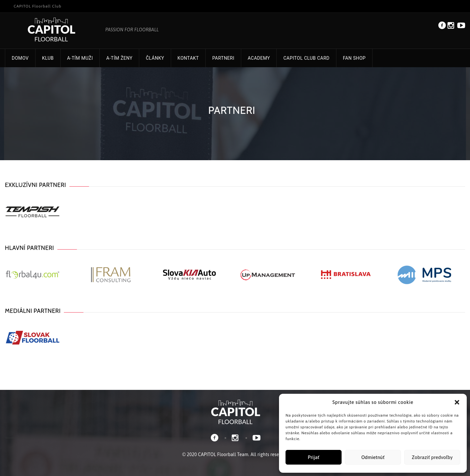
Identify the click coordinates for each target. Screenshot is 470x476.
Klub (48, 58)
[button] (457, 402)
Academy (259, 58)
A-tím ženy (119, 58)
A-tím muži (80, 58)
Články (155, 58)
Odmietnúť (373, 457)
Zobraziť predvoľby (432, 457)
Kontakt (188, 58)
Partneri (223, 58)
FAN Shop (354, 58)
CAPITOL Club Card (306, 58)
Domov (20, 58)
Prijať (313, 457)
